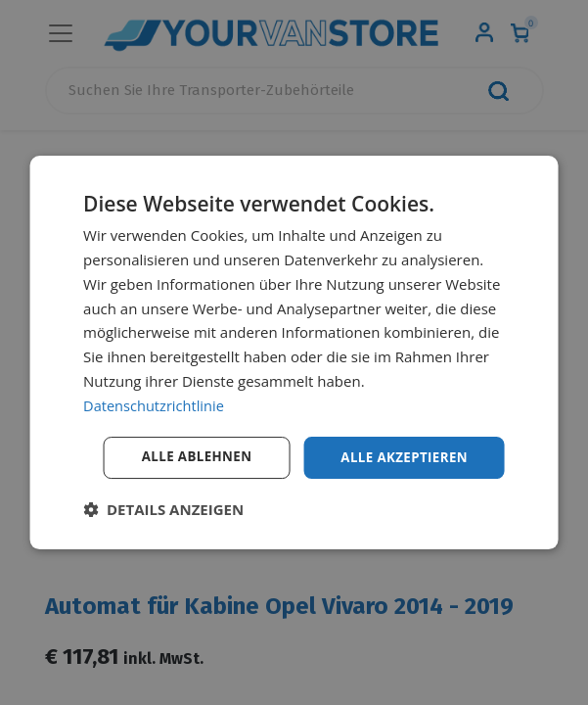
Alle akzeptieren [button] (401, 457)
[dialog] (294, 352)
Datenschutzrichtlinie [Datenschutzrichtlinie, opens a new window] (156, 404)
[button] (163, 510)
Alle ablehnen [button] (188, 457)
